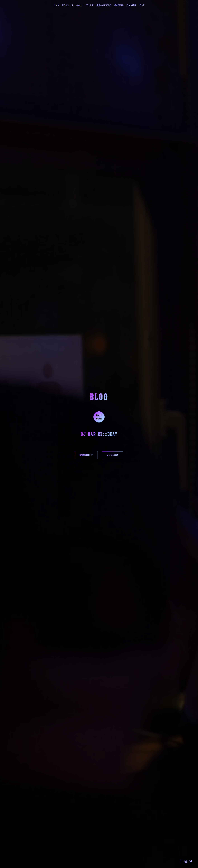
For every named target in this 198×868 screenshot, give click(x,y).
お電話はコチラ (86, 455)
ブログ (142, 5)
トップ (56, 5)
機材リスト (119, 5)
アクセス (90, 5)
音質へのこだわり (104, 5)
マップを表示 (112, 455)
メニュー (80, 5)
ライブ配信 (131, 5)
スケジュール (68, 5)
